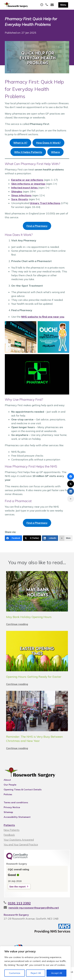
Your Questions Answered (19, 840)
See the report (17, 887)
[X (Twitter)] (32, 538)
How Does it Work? (48, 143)
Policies (8, 794)
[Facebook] (13, 538)
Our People (10, 785)
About (7, 780)
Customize (15, 973)
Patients (9, 825)
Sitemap (8, 812)
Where (55, 152)
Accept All (57, 973)
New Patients (12, 830)
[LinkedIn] (50, 538)
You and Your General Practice (21, 844)
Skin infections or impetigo (28, 184)
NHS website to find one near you (43, 317)
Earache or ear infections (27, 180)
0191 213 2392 (19, 903)
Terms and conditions (16, 802)
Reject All (36, 973)
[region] (35, 963)
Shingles (17, 191)
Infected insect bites (25, 188)
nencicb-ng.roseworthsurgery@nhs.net (34, 908)
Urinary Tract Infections (45, 203)
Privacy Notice (12, 807)
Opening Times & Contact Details (23, 790)
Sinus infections (21, 195)
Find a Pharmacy (37, 226)
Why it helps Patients (28, 152)
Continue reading (17, 624)
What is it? (20, 143)
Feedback (9, 835)
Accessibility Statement (17, 817)
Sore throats (20, 199)
